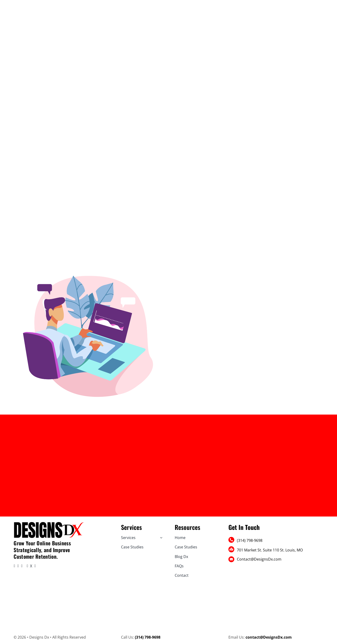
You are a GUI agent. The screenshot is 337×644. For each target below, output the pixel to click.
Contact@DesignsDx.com (259, 559)
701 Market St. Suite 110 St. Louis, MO (270, 550)
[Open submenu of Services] (160, 538)
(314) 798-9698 (250, 540)
